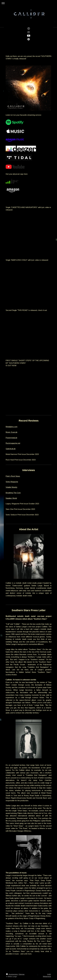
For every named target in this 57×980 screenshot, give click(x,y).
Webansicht (47, 976)
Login (49, 974)
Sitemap (22, 974)
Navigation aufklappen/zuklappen (28, 3)
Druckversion (12, 974)
